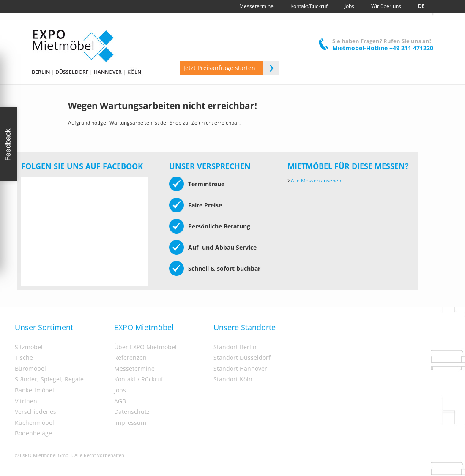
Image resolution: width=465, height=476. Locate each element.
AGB (120, 401)
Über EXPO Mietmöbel (145, 347)
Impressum (130, 423)
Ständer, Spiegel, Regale (49, 379)
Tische (24, 358)
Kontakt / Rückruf (139, 379)
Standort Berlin (235, 347)
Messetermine (134, 369)
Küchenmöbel (34, 423)
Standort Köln (233, 379)
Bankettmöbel (34, 390)
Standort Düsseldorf (242, 358)
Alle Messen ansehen (314, 181)
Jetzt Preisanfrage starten (231, 68)
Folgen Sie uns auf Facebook (82, 166)
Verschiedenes (36, 412)
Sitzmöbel (29, 347)
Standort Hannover (240, 369)
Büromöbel (30, 369)
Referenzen (130, 358)
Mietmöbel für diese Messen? (348, 166)
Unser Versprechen (210, 166)
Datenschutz (132, 412)
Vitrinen (26, 401)
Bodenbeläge (33, 433)
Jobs (120, 390)
